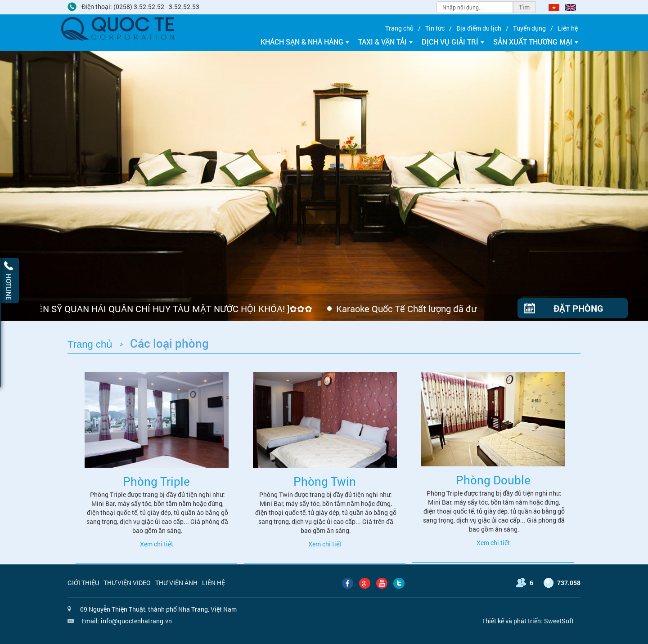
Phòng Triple (156, 481)
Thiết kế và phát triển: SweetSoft (528, 621)
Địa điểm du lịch (479, 28)
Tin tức (435, 28)
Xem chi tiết (157, 544)
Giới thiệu (83, 583)
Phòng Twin (325, 481)
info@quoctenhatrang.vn (136, 621)
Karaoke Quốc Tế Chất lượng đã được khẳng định (436, 309)
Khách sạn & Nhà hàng (305, 42)
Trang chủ (399, 28)
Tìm (524, 7)
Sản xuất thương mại (536, 42)
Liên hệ (568, 28)
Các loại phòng (169, 343)
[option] (324, 186)
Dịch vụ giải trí (453, 42)
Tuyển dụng (529, 28)
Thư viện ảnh (176, 583)
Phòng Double (493, 480)
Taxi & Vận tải (385, 42)
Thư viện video (127, 583)
